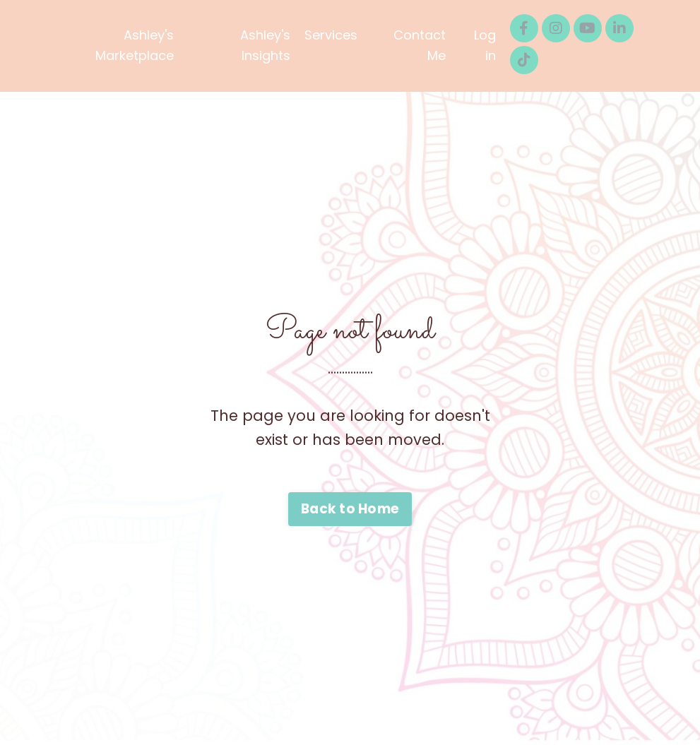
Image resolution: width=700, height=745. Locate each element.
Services (331, 35)
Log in (485, 45)
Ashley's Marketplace (135, 45)
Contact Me (420, 45)
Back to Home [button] (350, 509)
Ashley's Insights (265, 45)
